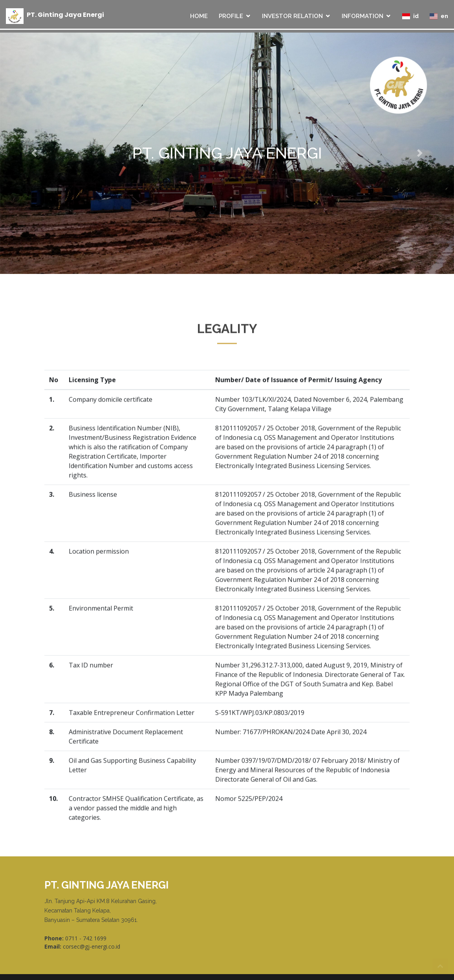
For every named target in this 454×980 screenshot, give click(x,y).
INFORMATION (362, 16)
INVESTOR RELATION (292, 16)
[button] (34, 153)
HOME (199, 16)
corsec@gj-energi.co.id (92, 946)
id (410, 16)
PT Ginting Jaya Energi (65, 14)
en (439, 16)
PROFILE (231, 16)
